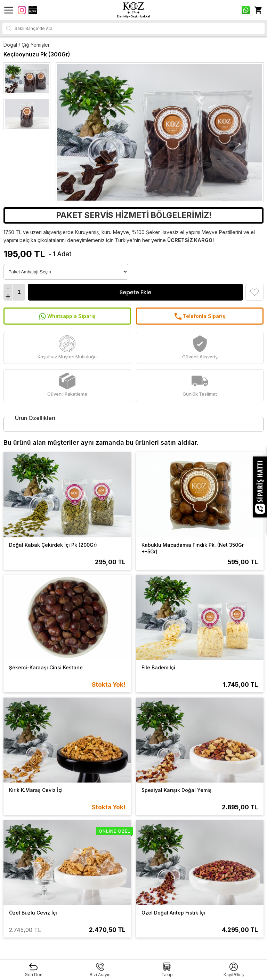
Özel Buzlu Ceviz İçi (33, 913)
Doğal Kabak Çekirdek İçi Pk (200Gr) (53, 545)
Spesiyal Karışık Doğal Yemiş (177, 790)
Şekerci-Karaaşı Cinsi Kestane (46, 667)
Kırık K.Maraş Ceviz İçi (36, 790)
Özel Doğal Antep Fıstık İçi (173, 913)
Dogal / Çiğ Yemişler (27, 45)
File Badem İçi (158, 667)
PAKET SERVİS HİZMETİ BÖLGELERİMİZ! (134, 215)
